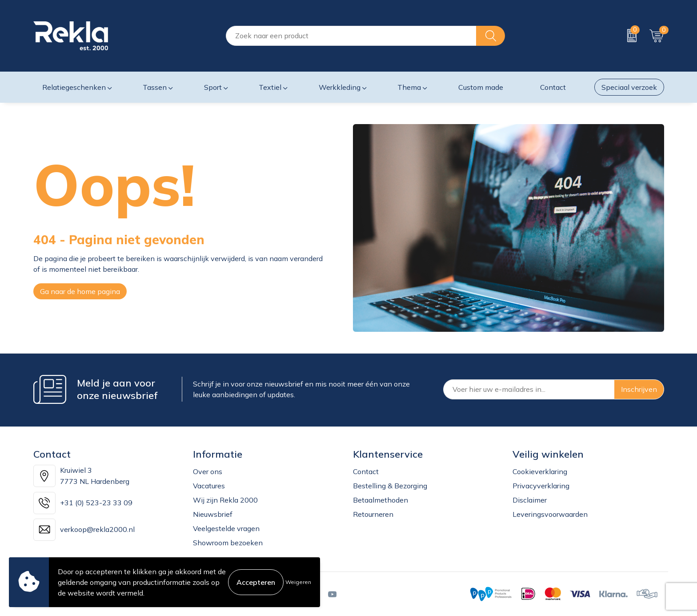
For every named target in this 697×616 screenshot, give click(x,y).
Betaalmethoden (381, 500)
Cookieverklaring (540, 471)
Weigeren (298, 582)
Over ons (208, 471)
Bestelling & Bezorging (390, 486)
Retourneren (373, 514)
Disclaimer (530, 500)
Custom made (481, 87)
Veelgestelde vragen (226, 528)
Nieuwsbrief (213, 514)
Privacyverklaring (541, 486)
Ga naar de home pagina (80, 291)
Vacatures (209, 486)
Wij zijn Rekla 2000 (225, 500)
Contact (366, 471)
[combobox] (351, 36)
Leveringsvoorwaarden (550, 514)
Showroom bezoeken (228, 543)
